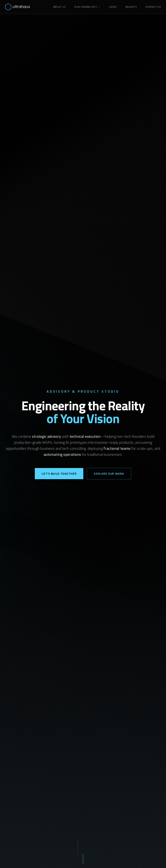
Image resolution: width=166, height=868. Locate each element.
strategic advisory (46, 436)
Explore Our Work (109, 474)
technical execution (85, 436)
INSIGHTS (131, 7)
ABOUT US (59, 7)
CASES (113, 7)
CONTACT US (153, 7)
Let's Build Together (59, 474)
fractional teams (117, 448)
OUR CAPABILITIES (87, 7)
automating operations (62, 454)
